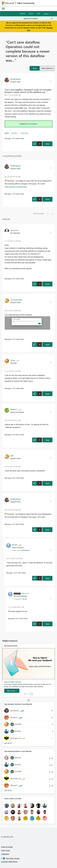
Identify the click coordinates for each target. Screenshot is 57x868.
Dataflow (14, 133)
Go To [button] (46, 14)
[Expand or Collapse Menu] (3, 9)
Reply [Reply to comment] (47, 199)
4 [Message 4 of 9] (15, 618)
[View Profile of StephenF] (14, 409)
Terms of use (5, 850)
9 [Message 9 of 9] (11, 279)
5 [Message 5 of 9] (11, 478)
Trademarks (5, 854)
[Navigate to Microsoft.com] (8, 3)
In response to (21, 550)
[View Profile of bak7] (12, 456)
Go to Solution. (32, 124)
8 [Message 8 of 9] (11, 339)
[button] (35, 68)
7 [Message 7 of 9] (11, 388)
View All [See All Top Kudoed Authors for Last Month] (8, 790)
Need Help (24, 133)
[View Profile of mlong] (13, 360)
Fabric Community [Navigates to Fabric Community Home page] (26, 3)
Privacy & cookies (7, 847)
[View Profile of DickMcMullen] (16, 79)
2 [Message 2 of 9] (11, 194)
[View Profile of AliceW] (15, 545)
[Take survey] (12, 691)
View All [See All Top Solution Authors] (8, 743)
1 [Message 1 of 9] (11, 138)
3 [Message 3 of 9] (13, 573)
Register (23, 13)
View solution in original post (16, 187)
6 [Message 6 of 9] (11, 435)
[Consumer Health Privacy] (29, 862)
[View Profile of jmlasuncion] (25, 593)
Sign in (31, 13)
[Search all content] (38, 18)
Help (38, 13)
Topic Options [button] (47, 68)
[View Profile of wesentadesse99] (16, 300)
